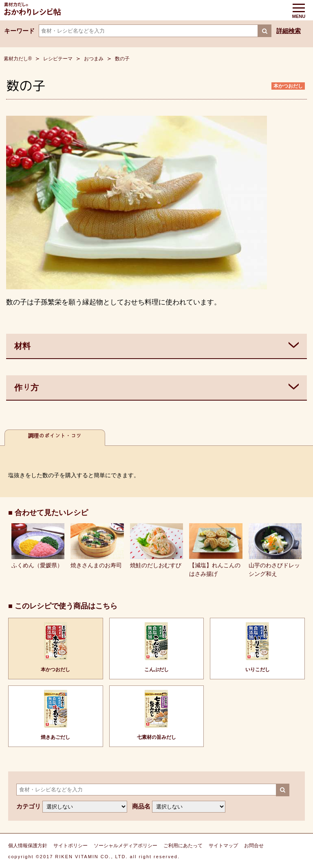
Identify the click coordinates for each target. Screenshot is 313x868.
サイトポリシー (71, 846)
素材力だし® (18, 59)
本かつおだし (288, 86)
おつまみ (94, 59)
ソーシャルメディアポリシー (126, 846)
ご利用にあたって (183, 846)
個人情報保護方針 (28, 846)
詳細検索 (289, 31)
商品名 (141, 806)
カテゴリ (29, 806)
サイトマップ (223, 846)
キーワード (19, 31)
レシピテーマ (58, 59)
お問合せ (254, 846)
